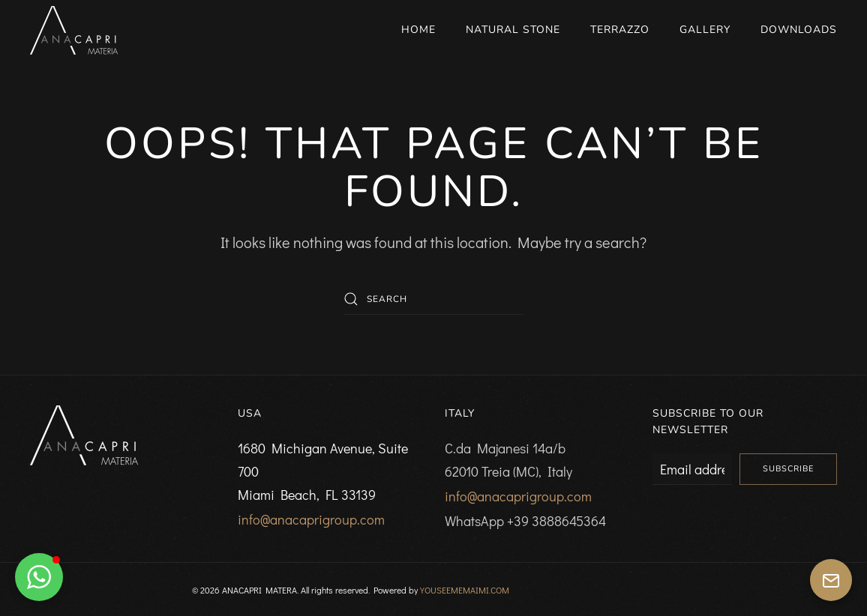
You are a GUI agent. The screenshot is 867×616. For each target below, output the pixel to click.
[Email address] (693, 469)
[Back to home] (74, 30)
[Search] (433, 299)
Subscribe (788, 469)
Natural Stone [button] (513, 30)
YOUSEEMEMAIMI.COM (465, 590)
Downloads (799, 30)
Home (418, 30)
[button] (39, 577)
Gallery (705, 30)
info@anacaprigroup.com (311, 519)
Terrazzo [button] (620, 30)
